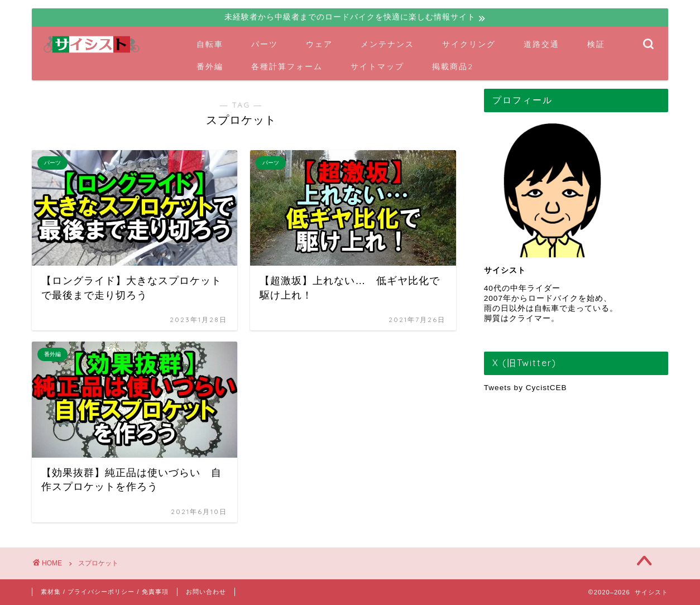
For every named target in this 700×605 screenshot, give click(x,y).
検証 (596, 44)
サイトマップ (377, 66)
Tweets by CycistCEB (526, 388)
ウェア (319, 44)
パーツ (265, 44)
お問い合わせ (206, 592)
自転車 (210, 44)
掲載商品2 (453, 66)
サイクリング (469, 44)
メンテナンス (387, 44)
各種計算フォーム (287, 66)
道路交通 (541, 44)
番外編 (210, 66)
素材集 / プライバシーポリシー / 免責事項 (105, 592)
